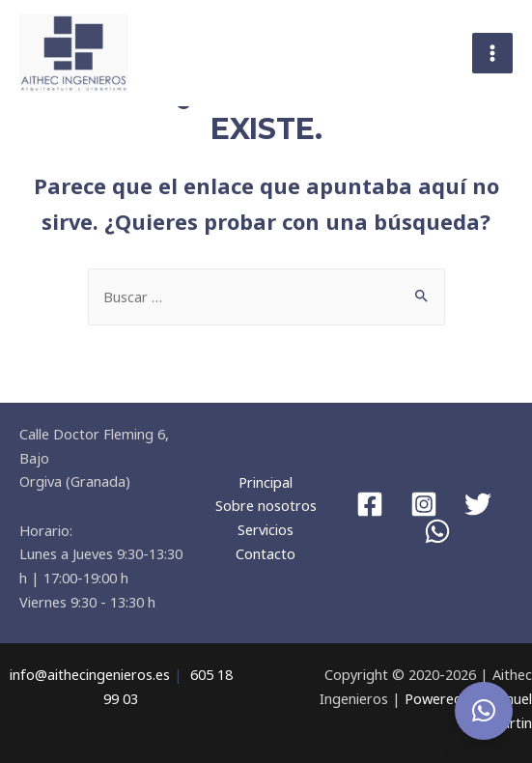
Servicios (266, 529)
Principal (266, 482)
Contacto (266, 553)
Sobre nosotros (266, 505)
